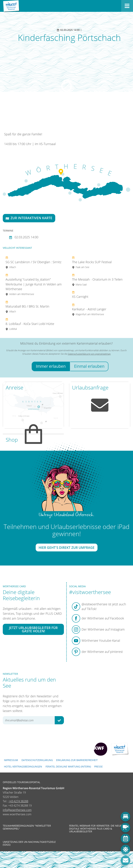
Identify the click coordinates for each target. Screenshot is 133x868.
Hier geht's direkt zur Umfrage (67, 548)
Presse (98, 767)
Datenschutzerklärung (37, 760)
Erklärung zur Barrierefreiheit (77, 760)
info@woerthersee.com (17, 810)
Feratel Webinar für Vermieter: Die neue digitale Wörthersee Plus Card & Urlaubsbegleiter (95, 829)
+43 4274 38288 (18, 801)
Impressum (11, 760)
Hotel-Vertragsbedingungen (23, 767)
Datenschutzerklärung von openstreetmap (89, 354)
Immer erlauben (51, 366)
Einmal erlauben (89, 366)
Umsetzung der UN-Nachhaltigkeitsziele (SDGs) (29, 843)
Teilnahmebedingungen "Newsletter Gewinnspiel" (27, 827)
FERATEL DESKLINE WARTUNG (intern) (68, 767)
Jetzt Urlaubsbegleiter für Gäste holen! (33, 629)
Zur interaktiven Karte (29, 218)
